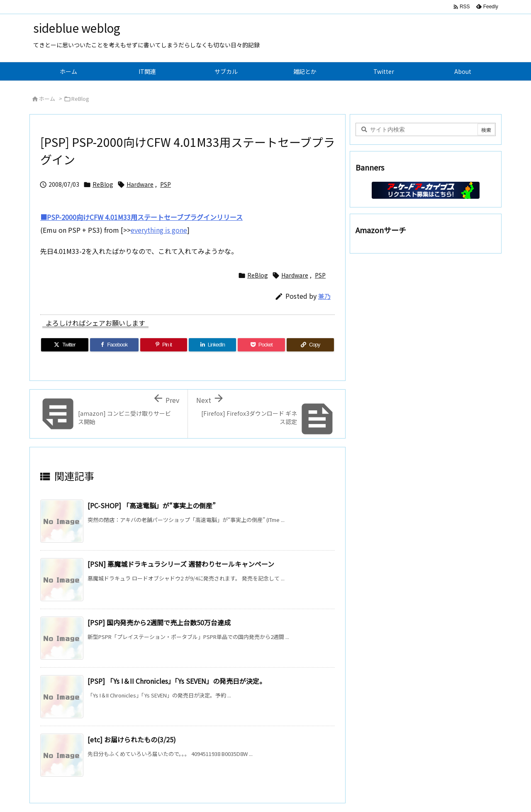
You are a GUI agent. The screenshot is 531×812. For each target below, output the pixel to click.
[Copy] (310, 345)
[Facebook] (114, 345)
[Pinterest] (164, 345)
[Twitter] (65, 345)
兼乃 (324, 296)
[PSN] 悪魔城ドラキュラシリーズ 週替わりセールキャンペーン (181, 564)
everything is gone (159, 230)
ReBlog (80, 99)
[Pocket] (261, 345)
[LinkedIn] (212, 345)
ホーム (47, 99)
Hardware (140, 184)
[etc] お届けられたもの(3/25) (132, 739)
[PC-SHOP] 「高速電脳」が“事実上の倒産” (152, 505)
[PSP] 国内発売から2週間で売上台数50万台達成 (159, 622)
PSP (166, 184)
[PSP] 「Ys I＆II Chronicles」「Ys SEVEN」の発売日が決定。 (177, 681)
